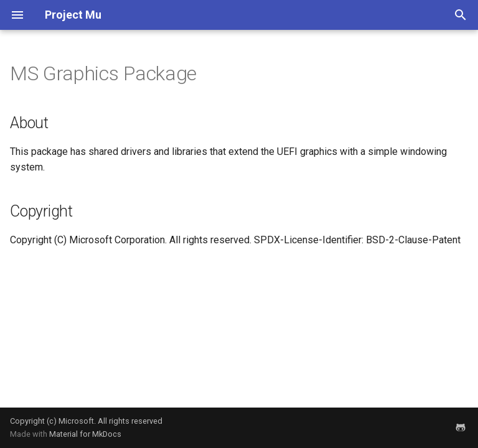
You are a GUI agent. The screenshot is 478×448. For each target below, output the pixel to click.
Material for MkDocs (85, 434)
